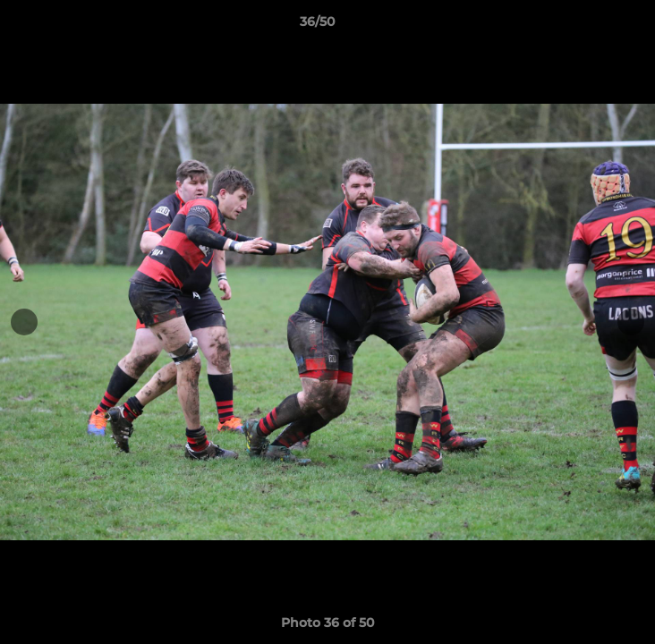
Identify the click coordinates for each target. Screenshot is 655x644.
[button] (591, 26)
